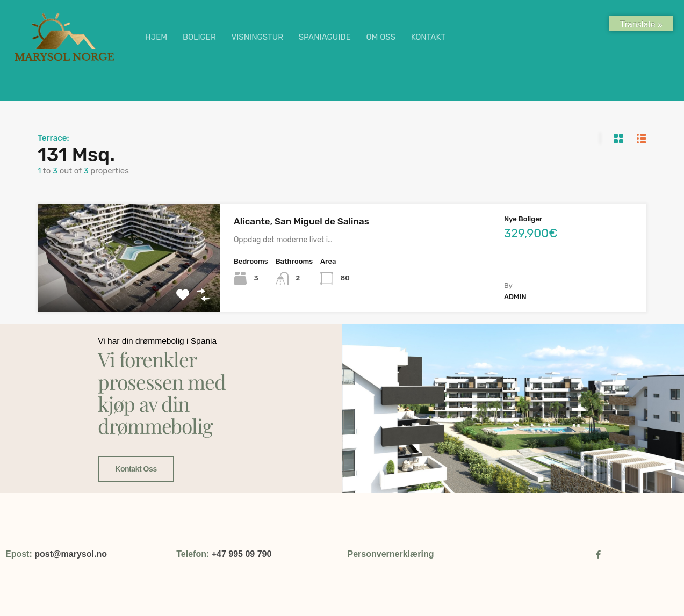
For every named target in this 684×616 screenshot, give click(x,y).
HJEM (156, 37)
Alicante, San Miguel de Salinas (301, 221)
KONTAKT (428, 37)
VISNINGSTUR (257, 37)
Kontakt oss (134, 433)
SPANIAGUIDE (325, 37)
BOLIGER (199, 37)
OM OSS (381, 37)
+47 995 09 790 (242, 554)
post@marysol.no (71, 554)
